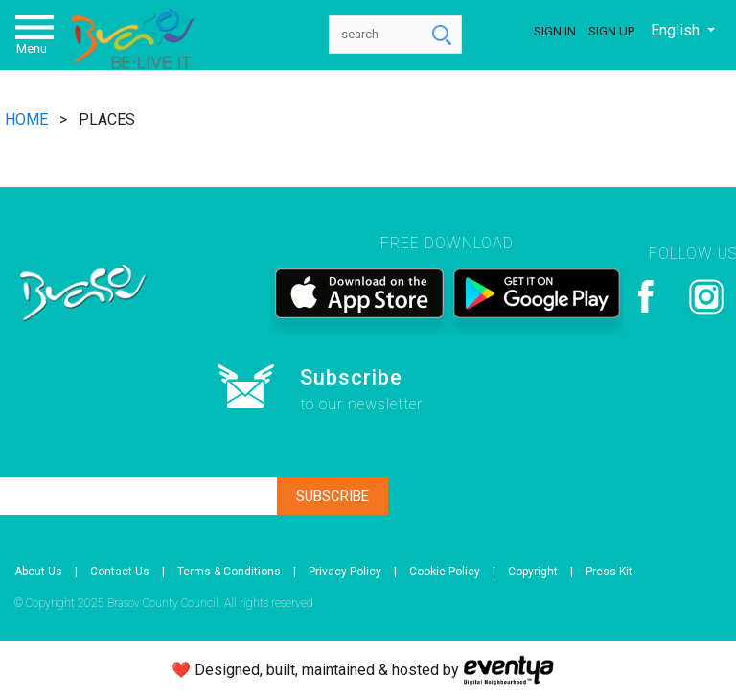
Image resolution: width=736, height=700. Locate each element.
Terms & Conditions (229, 572)
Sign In (555, 31)
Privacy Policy (345, 572)
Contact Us (120, 572)
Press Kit (609, 572)
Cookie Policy (445, 572)
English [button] (677, 30)
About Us (38, 572)
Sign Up (611, 31)
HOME (28, 119)
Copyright (533, 572)
